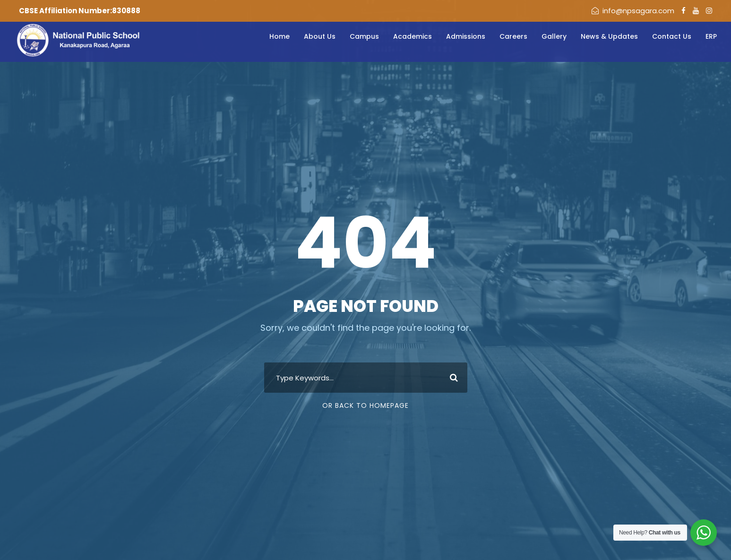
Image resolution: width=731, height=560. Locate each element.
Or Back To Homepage (365, 405)
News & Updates (609, 36)
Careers (513, 36)
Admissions (466, 36)
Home (279, 36)
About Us (320, 36)
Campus (364, 36)
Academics (413, 36)
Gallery (554, 36)
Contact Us (672, 36)
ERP (711, 36)
